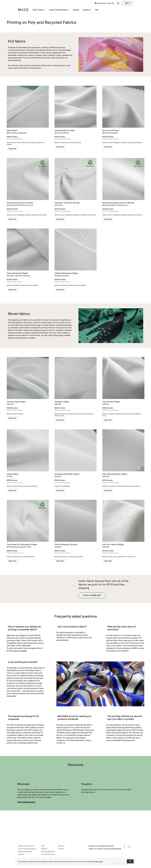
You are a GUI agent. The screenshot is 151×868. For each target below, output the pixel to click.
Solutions (87, 10)
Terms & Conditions (48, 854)
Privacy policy (98, 862)
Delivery (44, 849)
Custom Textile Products (59, 10)
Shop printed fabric (25, 852)
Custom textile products (27, 849)
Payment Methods (48, 852)
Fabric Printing (39, 10)
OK (130, 862)
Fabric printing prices (26, 846)
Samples (76, 10)
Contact (61, 849)
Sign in (127, 3)
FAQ (97, 10)
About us (61, 846)
